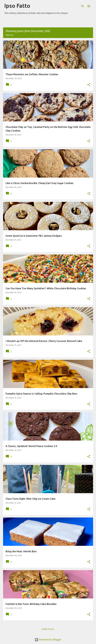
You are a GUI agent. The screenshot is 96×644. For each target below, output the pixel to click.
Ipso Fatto (17, 6)
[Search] (83, 6)
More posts (48, 629)
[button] (89, 85)
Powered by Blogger (48, 640)
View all (10, 35)
